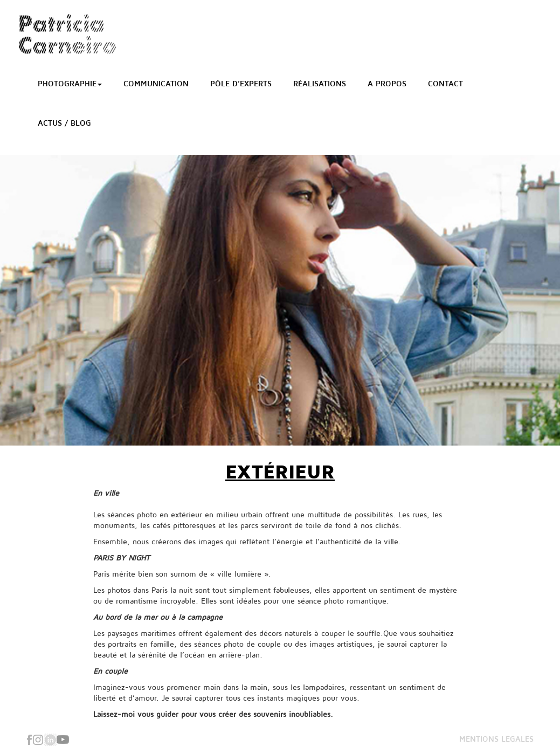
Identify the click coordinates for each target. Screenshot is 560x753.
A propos (387, 84)
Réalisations (320, 84)
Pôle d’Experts (241, 84)
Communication (156, 84)
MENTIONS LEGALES (496, 739)
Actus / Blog (64, 123)
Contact (445, 84)
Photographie (70, 84)
